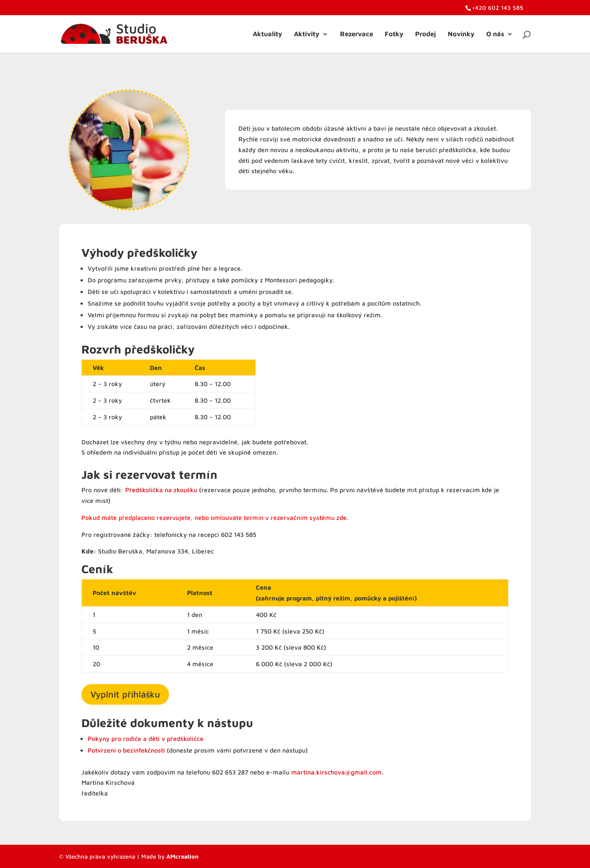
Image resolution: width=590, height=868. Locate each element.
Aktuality (267, 34)
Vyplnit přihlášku (125, 694)
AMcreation (183, 856)
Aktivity (307, 34)
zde (342, 517)
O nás (495, 34)
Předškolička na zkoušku (161, 490)
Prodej (426, 34)
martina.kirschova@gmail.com (336, 772)
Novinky (461, 34)
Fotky (394, 34)
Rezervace (357, 34)
